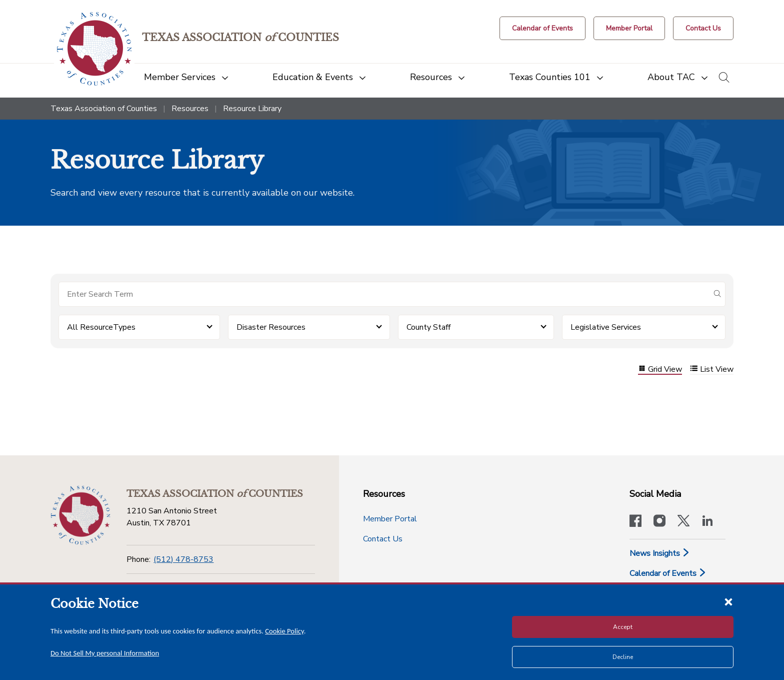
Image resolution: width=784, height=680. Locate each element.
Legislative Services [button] (606, 327)
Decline (623, 657)
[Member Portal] (629, 28)
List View (712, 370)
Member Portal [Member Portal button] (390, 519)
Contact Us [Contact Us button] (383, 539)
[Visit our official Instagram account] (659, 522)
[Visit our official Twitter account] (683, 522)
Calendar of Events (668, 573)
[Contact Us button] (703, 28)
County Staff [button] (428, 327)
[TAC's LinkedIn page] (707, 522)
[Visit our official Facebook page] (635, 522)
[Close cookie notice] (728, 601)
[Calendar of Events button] (542, 28)
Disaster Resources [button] (271, 327)
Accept (623, 627)
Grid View (660, 370)
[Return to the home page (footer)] (80, 515)
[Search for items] (384, 294)
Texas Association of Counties (104, 109)
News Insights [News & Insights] (660, 553)
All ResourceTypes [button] (101, 327)
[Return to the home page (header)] (94, 49)
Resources (190, 109)
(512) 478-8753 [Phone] (183, 559)
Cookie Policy (284, 631)
